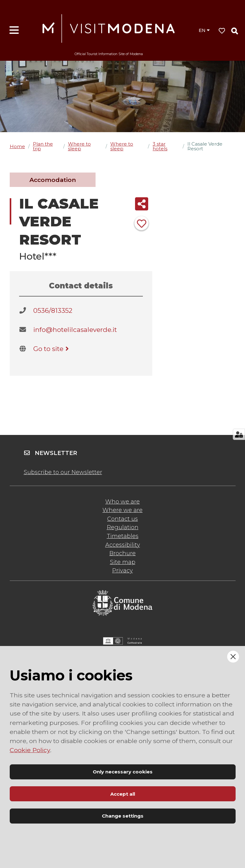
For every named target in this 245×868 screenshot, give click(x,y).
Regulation (123, 527)
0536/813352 (53, 310)
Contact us (122, 519)
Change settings (123, 816)
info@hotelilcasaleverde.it (75, 330)
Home (17, 146)
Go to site (52, 349)
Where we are (122, 510)
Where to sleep (79, 146)
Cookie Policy (30, 750)
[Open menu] (14, 30)
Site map (123, 562)
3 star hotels (160, 146)
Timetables (123, 536)
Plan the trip (43, 146)
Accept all (123, 794)
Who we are (122, 502)
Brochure (122, 553)
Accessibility (123, 545)
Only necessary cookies (123, 772)
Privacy (122, 571)
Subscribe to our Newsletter (63, 472)
